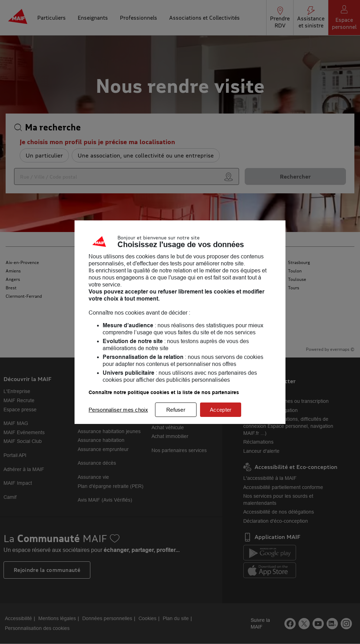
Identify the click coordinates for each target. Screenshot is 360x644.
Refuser (176, 410)
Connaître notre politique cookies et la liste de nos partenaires (164, 392)
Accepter (221, 410)
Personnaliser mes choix (118, 410)
